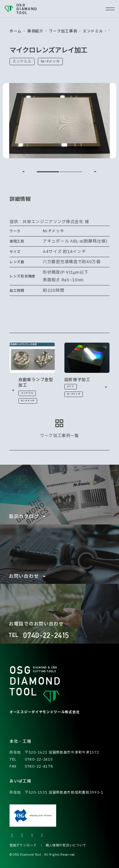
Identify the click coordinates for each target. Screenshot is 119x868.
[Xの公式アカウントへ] (12, 836)
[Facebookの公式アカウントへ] (32, 836)
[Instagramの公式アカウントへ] (23, 836)
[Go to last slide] (23, 172)
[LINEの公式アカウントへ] (43, 836)
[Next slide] (96, 172)
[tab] (48, 172)
